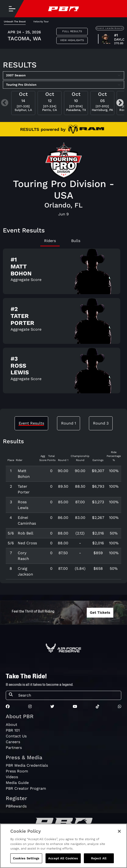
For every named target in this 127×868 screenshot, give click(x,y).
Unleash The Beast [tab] (15, 21)
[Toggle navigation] (12, 9)
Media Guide (17, 783)
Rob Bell (26, 533)
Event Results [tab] (31, 423)
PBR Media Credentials (27, 765)
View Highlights (72, 40)
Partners (14, 748)
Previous (5, 103)
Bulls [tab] (76, 241)
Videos (12, 777)
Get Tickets (100, 613)
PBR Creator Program (26, 788)
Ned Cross (27, 543)
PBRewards (16, 806)
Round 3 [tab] (101, 423)
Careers (13, 742)
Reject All (99, 862)
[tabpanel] (63, 323)
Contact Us (16, 736)
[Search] (68, 695)
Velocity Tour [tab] (41, 21)
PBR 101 (13, 730)
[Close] (119, 835)
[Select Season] (63, 75)
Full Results (72, 31)
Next (120, 103)
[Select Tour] (63, 85)
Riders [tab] (50, 241)
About (12, 725)
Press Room (17, 771)
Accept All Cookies (63, 862)
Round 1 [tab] (69, 423)
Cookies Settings (26, 862)
